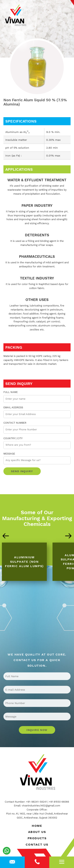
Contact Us (37, 845)
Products (37, 838)
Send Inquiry (22, 471)
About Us (37, 832)
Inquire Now (37, 730)
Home (37, 826)
